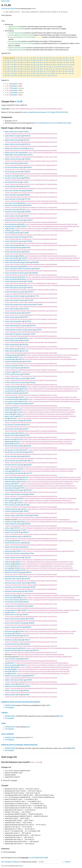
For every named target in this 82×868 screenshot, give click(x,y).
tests (6, 669)
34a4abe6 (35, 515)
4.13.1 (50, 67)
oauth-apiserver (8, 734)
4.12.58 (71, 65)
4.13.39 (39, 73)
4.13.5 (32, 76)
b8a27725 (27, 425)
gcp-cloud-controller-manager (14, 421)
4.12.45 (65, 62)
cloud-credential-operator (13, 233)
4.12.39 (26, 62)
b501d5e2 (21, 631)
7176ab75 (24, 530)
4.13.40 (51, 73)
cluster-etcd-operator (11, 279)
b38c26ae (25, 345)
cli (6, 229)
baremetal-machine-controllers (14, 220)
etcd (6, 418)
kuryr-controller (10, 503)
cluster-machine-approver (13, 309)
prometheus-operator (11, 648)
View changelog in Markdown (10, 862)
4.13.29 (39, 71)
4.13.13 (6, 69)
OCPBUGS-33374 (10, 727)
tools (6, 674)
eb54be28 (18, 564)
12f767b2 (24, 258)
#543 (28, 727)
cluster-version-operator (12, 351)
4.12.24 (71, 58)
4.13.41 (57, 73)
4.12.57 (65, 65)
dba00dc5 (22, 665)
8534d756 (28, 205)
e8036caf (22, 391)
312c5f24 (32, 334)
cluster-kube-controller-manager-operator (18, 296)
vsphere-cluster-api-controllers (14, 680)
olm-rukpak (8, 568)
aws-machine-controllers (12, 182)
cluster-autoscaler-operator (13, 248)
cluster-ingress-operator (12, 286)
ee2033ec (31, 494)
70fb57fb (14, 671)
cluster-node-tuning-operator (14, 321)
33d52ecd (22, 210)
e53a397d (25, 429)
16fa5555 (25, 615)
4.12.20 (45, 58)
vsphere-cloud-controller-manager (15, 676)
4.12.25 (6, 60)
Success (21, 88)
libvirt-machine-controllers (13, 505)
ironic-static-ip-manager (12, 477)
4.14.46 (8, 91)
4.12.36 (6, 62)
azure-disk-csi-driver (11, 203)
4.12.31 (45, 60)
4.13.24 (6, 71)
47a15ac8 (19, 412)
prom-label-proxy (10, 631)
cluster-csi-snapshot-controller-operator (17, 273)
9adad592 (22, 355)
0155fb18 (19, 410)
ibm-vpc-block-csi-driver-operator (15, 452)
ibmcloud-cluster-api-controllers (15, 461)
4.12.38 (19, 62)
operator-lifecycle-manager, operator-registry (19, 745)
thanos (7, 671)
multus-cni (8, 528)
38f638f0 (36, 262)
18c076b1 (30, 292)
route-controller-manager (13, 659)
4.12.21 (51, 58)
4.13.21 (57, 69)
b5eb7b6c (27, 252)
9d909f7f (21, 499)
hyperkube (8, 442)
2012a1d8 (19, 439)
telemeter (8, 667)
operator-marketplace (12, 596)
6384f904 (25, 153)
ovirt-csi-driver (9, 598)
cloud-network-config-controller (15, 237)
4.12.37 (13, 62)
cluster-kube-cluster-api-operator (15, 292)
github (21, 866)
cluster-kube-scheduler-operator (15, 300)
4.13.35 (13, 73)
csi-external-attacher (11, 387)
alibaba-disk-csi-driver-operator (14, 155)
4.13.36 (19, 73)
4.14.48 (8, 86)
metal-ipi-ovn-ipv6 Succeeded (17, 48)
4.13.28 (32, 71)
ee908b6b (21, 256)
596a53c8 (26, 368)
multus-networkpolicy (12, 530)
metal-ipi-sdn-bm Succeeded (17, 50)
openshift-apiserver (11, 570)
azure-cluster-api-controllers (13, 199)
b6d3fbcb (22, 203)
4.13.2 (51, 69)
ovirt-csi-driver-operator (12, 600)
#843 (73, 748)
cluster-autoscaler (10, 245)
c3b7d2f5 (20, 366)
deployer (7, 408)
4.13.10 (56, 67)
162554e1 (21, 469)
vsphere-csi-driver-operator (13, 686)
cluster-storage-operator (12, 345)
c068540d (35, 273)
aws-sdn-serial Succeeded (16, 33)
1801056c (29, 241)
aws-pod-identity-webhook (13, 186)
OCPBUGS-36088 (10, 705)
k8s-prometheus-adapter (12, 480)
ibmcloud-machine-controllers (14, 465)
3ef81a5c (26, 547)
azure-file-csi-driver (11, 210)
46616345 (16, 444)
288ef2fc (17, 541)
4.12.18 (32, 58)
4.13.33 (70, 71)
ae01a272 (26, 186)
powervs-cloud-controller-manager (15, 623)
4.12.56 (58, 65)
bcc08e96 (26, 340)
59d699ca (27, 644)
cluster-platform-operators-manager (16, 334)
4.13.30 (51, 71)
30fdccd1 (27, 640)
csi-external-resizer (11, 391)
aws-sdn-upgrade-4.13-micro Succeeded (21, 35)
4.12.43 (52, 62)
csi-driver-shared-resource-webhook (16, 383)
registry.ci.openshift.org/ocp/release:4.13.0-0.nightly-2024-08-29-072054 (45, 112)
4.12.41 (39, 62)
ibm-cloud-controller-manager (14, 446)
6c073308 (22, 570)
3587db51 (21, 397)
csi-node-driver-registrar (12, 399)
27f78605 (30, 591)
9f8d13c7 (29, 537)
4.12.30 (39, 60)
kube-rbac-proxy (10, 486)
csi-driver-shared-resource (13, 374)
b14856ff (22, 522)
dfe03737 (21, 416)
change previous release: (29, 862)
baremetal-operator (11, 224)
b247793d (23, 260)
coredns (4, 713)
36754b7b (16, 501)
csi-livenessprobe (10, 397)
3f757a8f (27, 199)
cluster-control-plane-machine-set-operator (18, 269)
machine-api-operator (11, 509)
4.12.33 (58, 60)
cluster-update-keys (11, 349)
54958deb (19, 598)
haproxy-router (9, 439)
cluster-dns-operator (11, 277)
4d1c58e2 (31, 553)
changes (14, 84)
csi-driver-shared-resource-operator (16, 378)
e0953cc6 (17, 442)
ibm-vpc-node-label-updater (13, 456)
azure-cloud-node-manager (13, 195)
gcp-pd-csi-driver (10, 433)
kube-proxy (8, 484)
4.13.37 (26, 73)
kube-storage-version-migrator (14, 490)
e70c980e (31, 619)
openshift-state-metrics (12, 577)
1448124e (30, 288)
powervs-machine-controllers (14, 627)
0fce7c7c (25, 480)
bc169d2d (32, 378)
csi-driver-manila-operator (13, 368)
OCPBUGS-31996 (10, 738)
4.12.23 (64, 58)
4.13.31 (57, 71)
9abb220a (32, 326)
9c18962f (26, 233)
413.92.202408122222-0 (43, 123)
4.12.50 (26, 65)
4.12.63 (32, 67)
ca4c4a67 (23, 509)
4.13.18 (39, 69)
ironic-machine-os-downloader (14, 473)
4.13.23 (70, 69)
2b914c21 (18, 372)
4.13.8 (49, 76)
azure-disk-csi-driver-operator (14, 205)
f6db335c (22, 224)
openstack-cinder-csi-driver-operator (16, 583)
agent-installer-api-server (13, 132)
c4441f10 (30, 461)
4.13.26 (19, 71)
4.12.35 (71, 60)
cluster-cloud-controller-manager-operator (18, 262)
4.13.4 (45, 73)
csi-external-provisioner (12, 389)
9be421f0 (25, 577)
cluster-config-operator (12, 267)
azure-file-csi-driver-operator (14, 212)
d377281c (30, 237)
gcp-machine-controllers (12, 429)
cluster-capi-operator (11, 260)
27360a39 (27, 172)
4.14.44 (8, 93)
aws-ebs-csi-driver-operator (13, 178)
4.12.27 (19, 60)
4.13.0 (45, 67)
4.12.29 (32, 60)
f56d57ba (31, 676)
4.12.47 (6, 65)
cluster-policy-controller (12, 338)
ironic (4, 723)
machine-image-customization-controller (17, 515)
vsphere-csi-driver (10, 684)
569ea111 (17, 484)
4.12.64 (39, 67)
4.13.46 (19, 76)
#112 (31, 738)
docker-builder (9, 410)
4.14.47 (8, 88)
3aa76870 (27, 313)
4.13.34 (6, 73)
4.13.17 (32, 69)
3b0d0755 (25, 338)
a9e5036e (27, 686)
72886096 (18, 634)
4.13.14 (13, 69)
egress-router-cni (10, 416)
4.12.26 (13, 60)
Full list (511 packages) (10, 781)
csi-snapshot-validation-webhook (15, 404)
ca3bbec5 (26, 532)
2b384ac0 (23, 279)
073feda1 (19, 551)
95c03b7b (29, 167)
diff (69, 123)
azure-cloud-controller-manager (15, 191)
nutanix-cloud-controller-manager (15, 553)
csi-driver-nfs (9, 372)
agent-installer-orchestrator (13, 144)
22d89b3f (26, 602)
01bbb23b (26, 374)
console (7, 357)
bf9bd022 (30, 191)
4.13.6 (37, 76)
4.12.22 (58, 58)
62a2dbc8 (15, 357)
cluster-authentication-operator (14, 241)
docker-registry (9, 412)
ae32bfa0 (20, 486)
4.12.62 (26, 67)
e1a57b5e (26, 182)
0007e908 (27, 248)
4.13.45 (13, 76)
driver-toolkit (9, 414)
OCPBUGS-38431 (10, 716)
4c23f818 (30, 452)
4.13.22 (64, 69)
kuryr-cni (7, 501)
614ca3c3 (28, 361)
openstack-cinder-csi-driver (13, 579)
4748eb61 (30, 606)
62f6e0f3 (26, 216)
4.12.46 (71, 62)
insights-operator (10, 469)
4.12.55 (52, 65)
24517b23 (25, 351)
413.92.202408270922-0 (60, 123)
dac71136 (36, 296)
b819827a (27, 456)
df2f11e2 (26, 636)
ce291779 (29, 473)
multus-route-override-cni (13, 532)
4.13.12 (69, 67)
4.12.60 (13, 67)
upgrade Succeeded (14, 27)
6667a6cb (26, 659)
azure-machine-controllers (13, 216)
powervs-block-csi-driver (12, 615)
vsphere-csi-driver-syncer (13, 690)
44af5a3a (17, 562)
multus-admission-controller (14, 524)
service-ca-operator (11, 665)
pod (6, 612)
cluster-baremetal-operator (13, 252)
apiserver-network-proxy (12, 163)
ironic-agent (8, 471)
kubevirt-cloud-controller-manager (15, 494)
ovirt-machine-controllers (13, 602)
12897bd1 (17, 528)
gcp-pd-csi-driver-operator (13, 435)
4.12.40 (32, 62)
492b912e (27, 136)
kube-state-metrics (11, 488)
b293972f (25, 600)
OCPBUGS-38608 (10, 748)
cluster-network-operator (12, 317)
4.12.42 (45, 62)
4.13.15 (19, 69)
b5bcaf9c (28, 446)
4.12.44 (58, 62)
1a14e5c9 (23, 482)
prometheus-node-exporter (13, 644)
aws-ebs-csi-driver (10, 176)
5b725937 (22, 349)
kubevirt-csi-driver (10, 499)
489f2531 (25, 317)
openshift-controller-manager (14, 572)
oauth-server (9, 564)
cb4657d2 (21, 359)
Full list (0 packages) (9, 852)
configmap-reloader (11, 355)
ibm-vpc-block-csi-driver (12, 450)
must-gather (9, 541)
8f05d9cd (27, 178)
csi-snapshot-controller (12, 402)
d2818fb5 (38, 330)
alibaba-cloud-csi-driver (12, 153)
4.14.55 (8, 84)
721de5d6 (39, 305)
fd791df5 (22, 488)
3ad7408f (26, 695)
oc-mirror (8, 566)
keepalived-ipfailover (11, 482)
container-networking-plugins (14, 361)
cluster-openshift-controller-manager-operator (19, 330)
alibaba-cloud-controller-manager (15, 148)
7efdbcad (23, 596)
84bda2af (27, 543)
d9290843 (23, 387)
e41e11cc (31, 148)
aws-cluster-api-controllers (13, 172)
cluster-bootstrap (10, 256)
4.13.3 (45, 71)
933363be (26, 132)
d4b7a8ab (26, 505)
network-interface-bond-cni (13, 543)
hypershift (8, 444)
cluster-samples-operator (13, 340)
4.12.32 (52, 60)
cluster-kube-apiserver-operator (15, 288)
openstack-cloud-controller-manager (16, 587)
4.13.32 (64, 71)
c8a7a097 (25, 393)
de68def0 (31, 623)
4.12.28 (26, 60)
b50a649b (33, 583)
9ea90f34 (25, 399)
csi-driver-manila (10, 366)
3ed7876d (28, 321)
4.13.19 (45, 69)
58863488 (21, 245)
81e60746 (21, 433)
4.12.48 (13, 65)
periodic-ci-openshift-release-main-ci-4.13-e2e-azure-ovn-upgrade (43, 38)
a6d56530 (24, 267)
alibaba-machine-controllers (13, 159)
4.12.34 (65, 60)
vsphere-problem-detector (13, 695)
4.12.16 (19, 58)
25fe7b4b (26, 309)
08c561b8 (26, 435)
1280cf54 (24, 226)
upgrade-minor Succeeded (16, 29)
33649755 (29, 220)
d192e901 (12, 229)
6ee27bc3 (26, 140)
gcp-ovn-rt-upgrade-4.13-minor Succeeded (21, 43)
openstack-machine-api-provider (15, 591)
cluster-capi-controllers (12, 258)
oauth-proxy (8, 562)
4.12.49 (19, 65)
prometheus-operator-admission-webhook (18, 650)
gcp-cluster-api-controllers (13, 425)
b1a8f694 (25, 511)
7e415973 (29, 155)
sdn (6, 663)
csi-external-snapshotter (12, 393)
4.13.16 (26, 69)
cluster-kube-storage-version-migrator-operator (19, 305)
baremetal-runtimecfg (12, 226)
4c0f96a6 (27, 159)
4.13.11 (63, 67)
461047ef (23, 277)
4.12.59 (6, 67)
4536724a (25, 477)
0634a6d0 (16, 667)
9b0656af (28, 524)
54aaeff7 (25, 450)
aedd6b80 (13, 669)
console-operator (10, 359)
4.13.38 (32, 73)
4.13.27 (26, 71)
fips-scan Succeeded (15, 41)
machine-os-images (11, 522)
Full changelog (9, 708)
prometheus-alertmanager (13, 636)
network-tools (9, 551)
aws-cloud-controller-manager (14, 167)
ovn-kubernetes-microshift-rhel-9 (15, 606)
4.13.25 (13, 71)
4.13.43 (70, 73)
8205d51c (21, 176)
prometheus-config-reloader (13, 640)
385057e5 (28, 572)
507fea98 (28, 421)
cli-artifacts (8, 231)
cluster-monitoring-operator (13, 313)
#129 (61, 716)
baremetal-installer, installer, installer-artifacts (21, 702)
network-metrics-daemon (13, 547)
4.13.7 (43, 76)
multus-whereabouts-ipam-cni (14, 537)
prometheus (9, 634)
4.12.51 (32, 65)
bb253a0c (29, 465)
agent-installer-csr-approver (13, 136)
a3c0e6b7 (25, 163)
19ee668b (29, 281)
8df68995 (28, 627)
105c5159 (28, 558)
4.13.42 (64, 73)
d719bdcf (18, 414)
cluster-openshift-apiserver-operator (16, 326)
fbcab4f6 (25, 286)
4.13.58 (8, 95)
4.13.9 (54, 76)
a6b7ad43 (13, 418)
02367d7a (16, 566)
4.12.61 (19, 67)
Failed (20, 84)
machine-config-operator (12, 511)
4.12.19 (38, 58)
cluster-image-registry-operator (14, 281)
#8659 (48, 705)
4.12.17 (25, 58)
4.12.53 (39, 65)
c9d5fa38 (37, 269)
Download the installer (8, 9)
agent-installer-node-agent (13, 140)
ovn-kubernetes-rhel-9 (12, 610)
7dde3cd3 (17, 568)
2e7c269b (30, 300)
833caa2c (18, 471)
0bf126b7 (25, 389)
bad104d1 (29, 490)
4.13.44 (6, 76)
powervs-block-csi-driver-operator (15, 619)
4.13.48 (26, 76)
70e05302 (28, 212)
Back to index (5, 1)
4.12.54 (45, 65)
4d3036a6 (21, 684)
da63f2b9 (29, 680)
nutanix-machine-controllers (13, 558)
